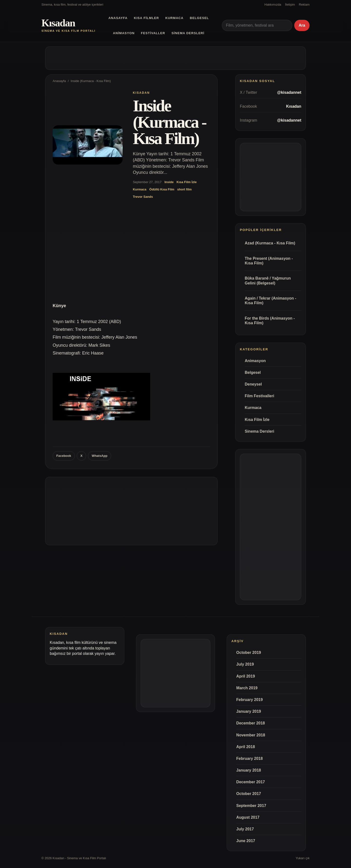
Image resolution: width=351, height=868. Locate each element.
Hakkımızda (273, 5)
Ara (302, 25)
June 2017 (246, 841)
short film (184, 189)
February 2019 (249, 700)
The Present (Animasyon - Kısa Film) (269, 261)
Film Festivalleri (259, 396)
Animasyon (124, 33)
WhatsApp (99, 456)
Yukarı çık (303, 858)
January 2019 (249, 711)
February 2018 (249, 758)
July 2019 (245, 664)
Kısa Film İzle (186, 182)
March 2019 (247, 688)
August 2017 (248, 817)
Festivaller (153, 33)
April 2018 (245, 747)
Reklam (304, 5)
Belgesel (199, 18)
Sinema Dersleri (188, 33)
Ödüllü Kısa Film (162, 189)
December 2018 (250, 723)
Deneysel (253, 384)
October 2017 (249, 794)
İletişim (290, 5)
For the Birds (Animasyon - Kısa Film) (270, 321)
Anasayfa (118, 18)
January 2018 (249, 770)
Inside (169, 182)
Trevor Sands (143, 197)
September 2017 (251, 806)
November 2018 (251, 735)
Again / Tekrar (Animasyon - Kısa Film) (270, 301)
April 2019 (245, 676)
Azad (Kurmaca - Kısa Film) (270, 243)
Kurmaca (174, 18)
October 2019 (249, 653)
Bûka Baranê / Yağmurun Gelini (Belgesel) (268, 281)
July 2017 (245, 829)
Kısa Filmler (146, 18)
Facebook (64, 456)
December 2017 (250, 782)
